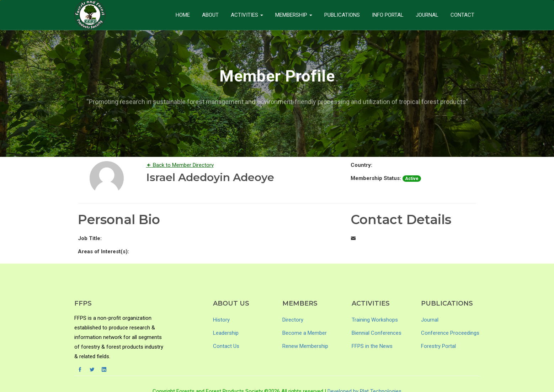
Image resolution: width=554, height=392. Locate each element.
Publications (342, 15)
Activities (247, 15)
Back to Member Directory (180, 165)
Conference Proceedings (450, 333)
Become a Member (305, 333)
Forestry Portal (438, 346)
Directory (293, 320)
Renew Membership (305, 346)
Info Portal (388, 15)
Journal (427, 15)
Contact (462, 15)
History (221, 320)
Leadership (226, 333)
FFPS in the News (372, 346)
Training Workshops (375, 320)
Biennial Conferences (377, 333)
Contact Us (226, 346)
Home (183, 15)
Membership (294, 15)
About (210, 15)
